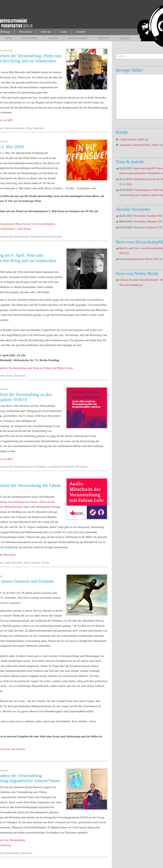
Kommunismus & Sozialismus (46, 237)
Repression (103, 38)
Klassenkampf (22, 237)
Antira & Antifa (30, 38)
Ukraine (45, 563)
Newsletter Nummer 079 (148, 221)
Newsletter (25, 32)
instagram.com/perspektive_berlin (139, 145)
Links (64, 32)
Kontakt (81, 32)
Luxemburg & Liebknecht (61, 467)
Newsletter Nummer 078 (148, 227)
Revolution (82, 467)
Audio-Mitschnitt (14, 563)
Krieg (8, 38)
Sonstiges (124, 38)
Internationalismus (78, 38)
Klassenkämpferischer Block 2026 (139, 259)
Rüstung (35, 563)
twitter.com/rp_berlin (132, 139)
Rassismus (27, 853)
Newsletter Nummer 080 (148, 216)
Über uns (46, 32)
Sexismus (53, 38)
